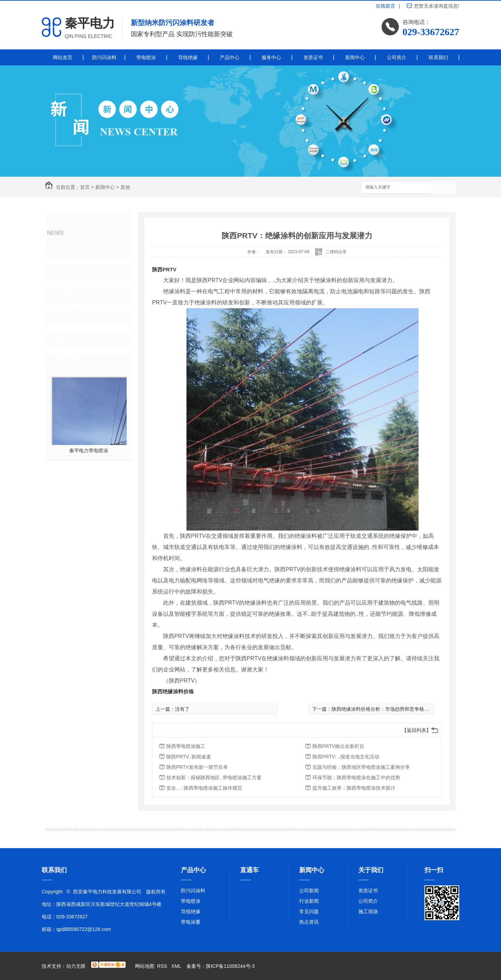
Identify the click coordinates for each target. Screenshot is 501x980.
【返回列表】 (416, 730)
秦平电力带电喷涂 (89, 451)
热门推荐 (68, 361)
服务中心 (271, 57)
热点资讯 (68, 317)
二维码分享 (336, 252)
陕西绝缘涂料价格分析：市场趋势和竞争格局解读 (385, 709)
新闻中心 (355, 57)
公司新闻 (68, 250)
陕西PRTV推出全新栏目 (338, 746)
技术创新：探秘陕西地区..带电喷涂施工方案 (214, 778)
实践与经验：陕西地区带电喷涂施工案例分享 (361, 767)
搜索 (444, 188)
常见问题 (68, 295)
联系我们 (438, 57)
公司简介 (397, 57)
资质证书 (313, 57)
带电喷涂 (146, 57)
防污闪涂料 (104, 57)
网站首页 (63, 57)
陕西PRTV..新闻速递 (189, 757)
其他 (125, 187)
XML (177, 966)
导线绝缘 (188, 57)
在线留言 (385, 6)
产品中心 (230, 57)
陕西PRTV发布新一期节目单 (197, 767)
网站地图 (145, 966)
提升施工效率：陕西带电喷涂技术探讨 (354, 788)
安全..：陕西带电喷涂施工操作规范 (204, 788)
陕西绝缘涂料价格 (173, 691)
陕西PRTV (164, 269)
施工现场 (368, 911)
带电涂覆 (191, 922)
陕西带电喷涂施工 (186, 746)
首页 (85, 187)
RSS (163, 966)
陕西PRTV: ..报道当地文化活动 (346, 757)
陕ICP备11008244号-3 (230, 966)
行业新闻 (68, 272)
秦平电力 (90, 23)
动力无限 (76, 966)
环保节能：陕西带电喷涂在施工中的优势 (356, 778)
